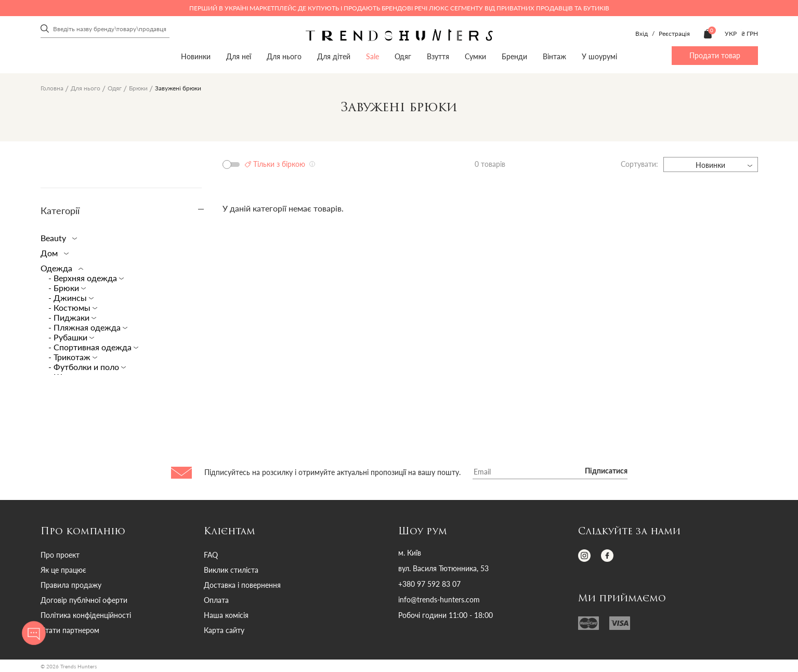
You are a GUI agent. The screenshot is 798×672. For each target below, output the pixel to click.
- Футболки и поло (85, 367)
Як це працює (63, 570)
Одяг (403, 56)
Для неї (239, 56)
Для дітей (334, 56)
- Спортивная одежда (91, 347)
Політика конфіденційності (86, 615)
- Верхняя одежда (84, 278)
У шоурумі (599, 56)
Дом (53, 253)
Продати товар (715, 55)
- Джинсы (69, 298)
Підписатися (606, 471)
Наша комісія (226, 615)
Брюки (138, 88)
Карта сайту (224, 630)
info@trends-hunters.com (439, 600)
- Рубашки (69, 337)
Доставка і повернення (242, 585)
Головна (52, 88)
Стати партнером (70, 630)
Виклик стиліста (231, 570)
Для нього (284, 56)
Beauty (57, 238)
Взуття (438, 56)
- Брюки (65, 288)
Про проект (60, 555)
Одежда (60, 268)
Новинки (196, 56)
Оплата (216, 600)
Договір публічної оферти (84, 600)
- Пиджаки (70, 317)
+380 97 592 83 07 (429, 584)
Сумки (475, 56)
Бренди (514, 56)
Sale (372, 56)
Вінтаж (554, 56)
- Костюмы (70, 307)
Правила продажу (71, 585)
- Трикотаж (70, 357)
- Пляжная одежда (86, 327)
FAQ (211, 555)
